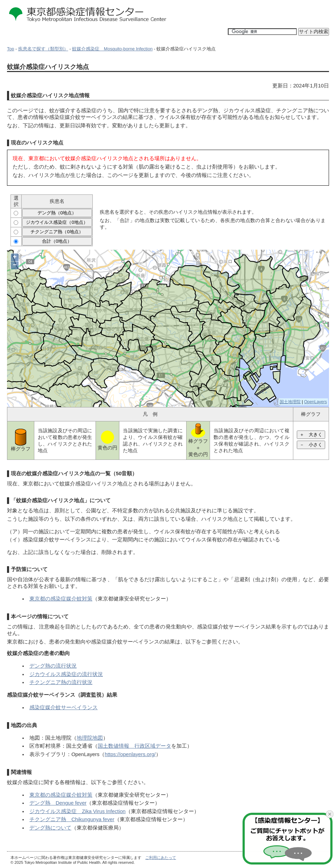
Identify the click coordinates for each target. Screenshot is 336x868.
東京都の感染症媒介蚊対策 (61, 599)
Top (10, 49)
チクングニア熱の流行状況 (61, 682)
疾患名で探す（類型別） (43, 49)
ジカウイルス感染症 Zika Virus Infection (78, 811)
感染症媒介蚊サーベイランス (64, 707)
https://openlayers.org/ (130, 754)
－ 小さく (311, 445)
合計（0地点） (57, 241)
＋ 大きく (311, 435)
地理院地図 (90, 738)
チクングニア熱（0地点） (57, 232)
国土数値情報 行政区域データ (134, 746)
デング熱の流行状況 (53, 666)
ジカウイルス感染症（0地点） (57, 222)
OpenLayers (316, 402)
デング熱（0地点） (57, 213)
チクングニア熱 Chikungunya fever (72, 819)
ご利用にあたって (161, 858)
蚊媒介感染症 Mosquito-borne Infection (112, 49)
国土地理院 (290, 402)
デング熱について (50, 828)
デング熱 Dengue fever (58, 803)
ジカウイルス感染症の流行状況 (66, 674)
